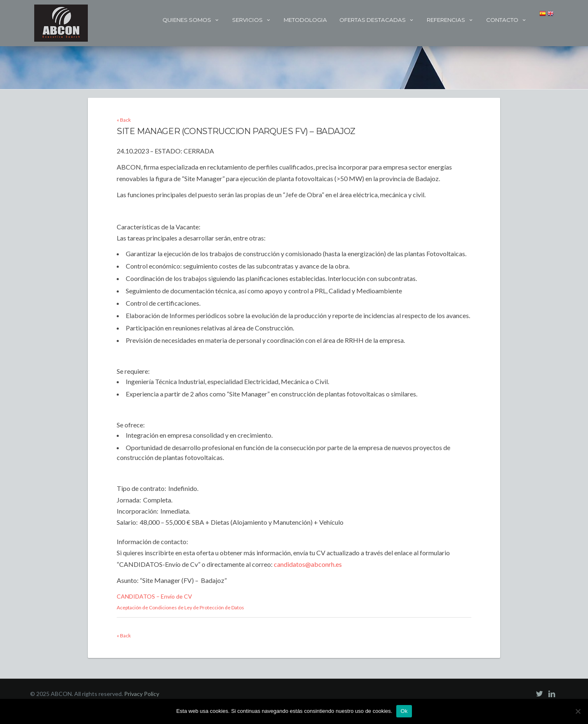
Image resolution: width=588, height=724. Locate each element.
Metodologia (305, 20)
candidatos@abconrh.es (308, 564)
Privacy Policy (142, 694)
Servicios (252, 20)
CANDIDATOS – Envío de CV (154, 596)
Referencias (450, 20)
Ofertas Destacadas (377, 20)
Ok (404, 711)
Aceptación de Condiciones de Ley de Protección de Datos (180, 607)
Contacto (507, 20)
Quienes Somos (191, 20)
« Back (124, 120)
